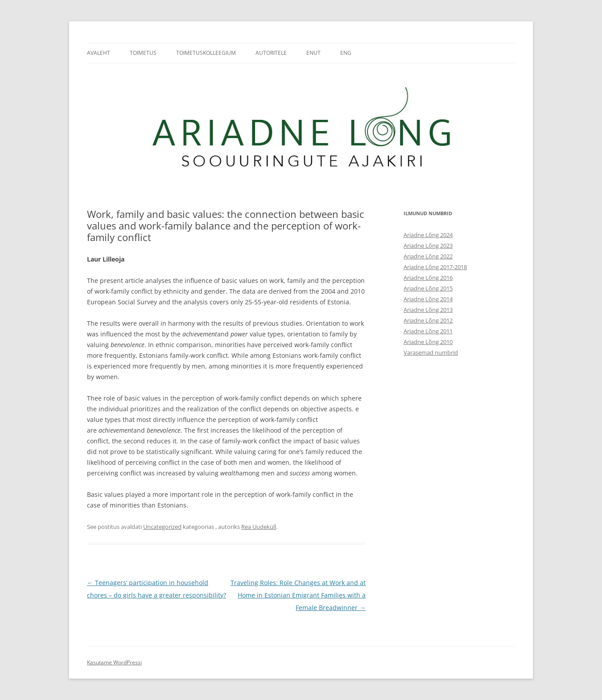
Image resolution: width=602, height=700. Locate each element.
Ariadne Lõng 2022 (428, 256)
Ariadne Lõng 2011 (428, 331)
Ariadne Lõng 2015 (428, 288)
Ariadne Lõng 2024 (428, 235)
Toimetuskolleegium (206, 53)
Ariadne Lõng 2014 (428, 299)
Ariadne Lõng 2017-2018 (435, 267)
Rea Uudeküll (259, 527)
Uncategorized (162, 527)
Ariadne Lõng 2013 (428, 310)
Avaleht (99, 53)
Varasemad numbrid (431, 352)
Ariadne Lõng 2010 (428, 342)
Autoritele (271, 53)
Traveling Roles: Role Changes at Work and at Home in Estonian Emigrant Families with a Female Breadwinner (298, 595)
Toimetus (143, 53)
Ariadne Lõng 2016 (428, 278)
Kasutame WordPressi (114, 662)
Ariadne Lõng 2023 (428, 246)
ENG (346, 53)
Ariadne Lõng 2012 (428, 320)
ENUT (313, 53)
